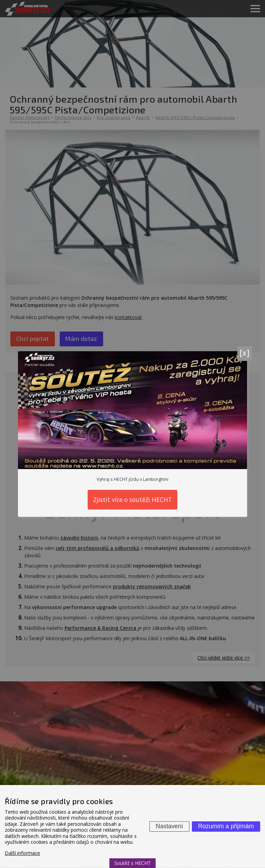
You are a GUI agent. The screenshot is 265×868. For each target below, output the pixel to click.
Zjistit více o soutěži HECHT (132, 500)
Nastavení (169, 826)
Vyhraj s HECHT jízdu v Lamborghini (132, 479)
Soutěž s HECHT (132, 863)
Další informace (22, 853)
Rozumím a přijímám (226, 826)
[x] (244, 352)
